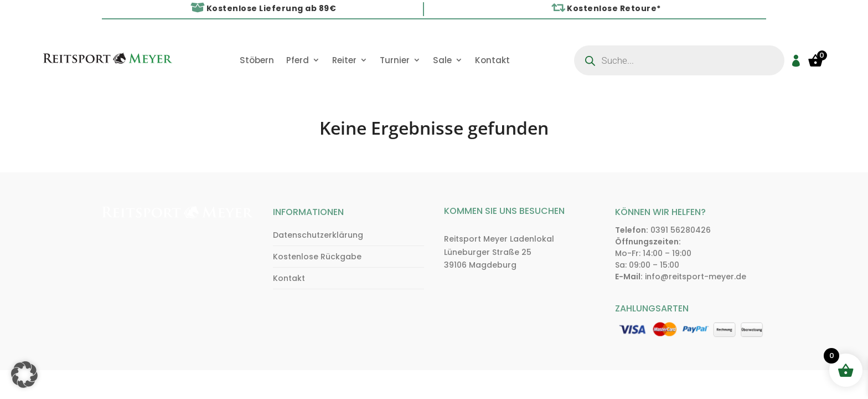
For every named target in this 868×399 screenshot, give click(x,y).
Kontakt (492, 61)
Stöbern (257, 61)
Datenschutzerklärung (318, 235)
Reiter (344, 61)
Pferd (298, 61)
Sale (442, 61)
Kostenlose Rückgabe (317, 257)
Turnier (395, 61)
